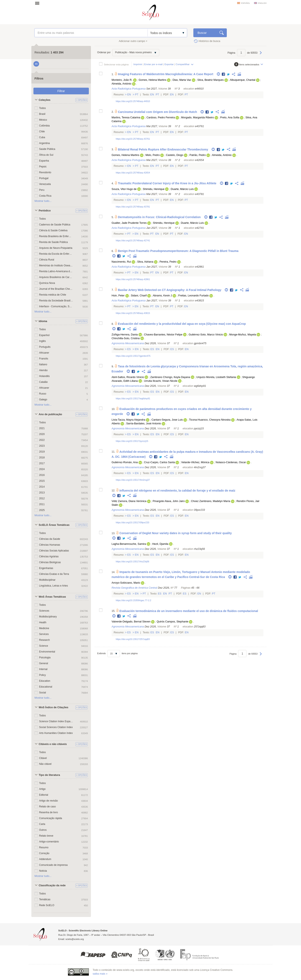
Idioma (43, 321)
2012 (42, 498)
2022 (42, 440)
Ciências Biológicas (50, 562)
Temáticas (45, 899)
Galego (43, 400)
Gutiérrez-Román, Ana (125, 462)
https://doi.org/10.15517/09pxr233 (133, 522)
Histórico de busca (209, 41)
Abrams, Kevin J (162, 296)
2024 (42, 469)
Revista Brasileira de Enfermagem (56, 236)
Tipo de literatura (49, 775)
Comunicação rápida (51, 818)
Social (43, 693)
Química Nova (47, 283)
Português (45, 347)
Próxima (261, 55)
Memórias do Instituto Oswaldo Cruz (56, 266)
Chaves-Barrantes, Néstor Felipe (163, 335)
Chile (42, 132)
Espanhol (44, 335)
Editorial (44, 795)
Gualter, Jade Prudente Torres (129, 223)
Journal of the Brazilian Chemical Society (56, 289)
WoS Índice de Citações (54, 707)
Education (45, 681)
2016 (42, 475)
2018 (42, 458)
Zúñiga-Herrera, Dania (125, 335)
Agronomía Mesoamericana (128, 343)
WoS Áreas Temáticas (52, 597)
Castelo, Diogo (175, 155)
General (44, 663)
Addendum (45, 859)
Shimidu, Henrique (154, 189)
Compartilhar (182, 64)
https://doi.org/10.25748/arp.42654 (133, 173)
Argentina (44, 143)
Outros (43, 830)
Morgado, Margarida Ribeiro (198, 118)
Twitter (228, 74)
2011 (42, 504)
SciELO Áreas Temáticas (54, 525)
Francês (44, 359)
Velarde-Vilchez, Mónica (195, 462)
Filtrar (61, 91)
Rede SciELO (47, 905)
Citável (43, 758)
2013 (42, 493)
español (246, 3)
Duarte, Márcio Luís (182, 189)
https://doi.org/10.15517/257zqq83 (133, 639)
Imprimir (138, 64)
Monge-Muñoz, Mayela (243, 335)
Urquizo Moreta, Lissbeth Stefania (216, 377)
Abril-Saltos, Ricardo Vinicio (128, 377)
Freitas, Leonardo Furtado (194, 296)
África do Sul (46, 155)
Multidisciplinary (48, 617)
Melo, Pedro (153, 155)
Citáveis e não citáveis (53, 744)
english (262, 3)
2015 (42, 481)
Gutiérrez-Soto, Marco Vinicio (206, 335)
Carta (42, 824)
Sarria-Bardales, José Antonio (144, 424)
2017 (42, 463)
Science (44, 646)
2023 (42, 446)
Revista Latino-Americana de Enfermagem (56, 271)
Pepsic (43, 167)
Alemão (43, 370)
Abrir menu (38, 3)
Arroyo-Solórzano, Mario (126, 583)
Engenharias (46, 568)
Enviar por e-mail (153, 64)
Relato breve (46, 836)
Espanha (44, 161)
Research (44, 640)
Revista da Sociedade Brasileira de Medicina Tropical (56, 301)
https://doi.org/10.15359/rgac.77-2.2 (134, 600)
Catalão (43, 382)
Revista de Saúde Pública (53, 242)
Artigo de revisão (48, 801)
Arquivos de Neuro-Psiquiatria (56, 248)
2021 (42, 428)
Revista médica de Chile (53, 295)
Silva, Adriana (145, 262)
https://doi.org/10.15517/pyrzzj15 (132, 441)
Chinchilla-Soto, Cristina (126, 338)
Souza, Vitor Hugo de (124, 189)
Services (44, 634)
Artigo (42, 789)
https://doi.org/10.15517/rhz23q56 (133, 561)
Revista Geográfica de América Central (134, 588)
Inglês (42, 341)
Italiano (43, 364)
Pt (137, 95)
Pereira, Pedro (168, 262)
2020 (42, 434)
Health (43, 622)
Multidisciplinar (47, 580)
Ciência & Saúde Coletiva (53, 230)
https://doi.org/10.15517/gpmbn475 (133, 356)
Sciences (44, 611)
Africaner (44, 353)
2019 (42, 452)
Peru (42, 190)
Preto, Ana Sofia (230, 118)
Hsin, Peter (118, 296)
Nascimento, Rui (121, 262)
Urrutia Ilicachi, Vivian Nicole (161, 381)
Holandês (44, 376)
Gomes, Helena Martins (152, 80)
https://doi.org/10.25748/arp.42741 (133, 240)
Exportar (169, 64)
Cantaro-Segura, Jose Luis (167, 420)
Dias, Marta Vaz (182, 80)
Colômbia (44, 126)
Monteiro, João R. (122, 80)
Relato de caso (47, 807)
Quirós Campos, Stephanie (173, 622)
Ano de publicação (50, 414)
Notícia (43, 871)
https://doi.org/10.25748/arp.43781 (133, 207)
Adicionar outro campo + (133, 41)
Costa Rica (45, 196)
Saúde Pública (47, 149)
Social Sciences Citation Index (56, 727)
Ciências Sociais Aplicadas (54, 551)
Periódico (45, 211)
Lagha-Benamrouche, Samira (129, 544)
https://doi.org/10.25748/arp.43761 (133, 139)
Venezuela (45, 184)
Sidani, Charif (139, 296)
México (43, 120)
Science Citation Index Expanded (56, 721)
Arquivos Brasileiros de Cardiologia (56, 277)
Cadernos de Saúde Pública (55, 225)
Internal (43, 669)
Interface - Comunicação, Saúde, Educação (56, 306)
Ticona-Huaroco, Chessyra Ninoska (210, 420)
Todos (42, 108)
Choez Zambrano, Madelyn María (211, 501)
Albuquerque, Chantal (242, 80)
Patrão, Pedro (198, 155)
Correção (44, 853)
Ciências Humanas (50, 545)
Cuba (42, 137)
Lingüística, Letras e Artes (54, 586)
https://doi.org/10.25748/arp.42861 (133, 279)
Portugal (44, 178)
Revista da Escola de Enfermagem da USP (56, 254)
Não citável (45, 764)
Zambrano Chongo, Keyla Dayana (170, 377)
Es (129, 349)
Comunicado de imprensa (53, 865)
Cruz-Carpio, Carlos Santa (159, 462)
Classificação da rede (52, 885)
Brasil (42, 114)
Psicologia (45, 658)
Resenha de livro (48, 812)
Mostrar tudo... (43, 201)
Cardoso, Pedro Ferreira (161, 118)
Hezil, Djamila (160, 544)
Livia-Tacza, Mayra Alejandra (128, 420)
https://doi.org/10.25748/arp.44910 (133, 101)
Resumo (44, 847)
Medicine (44, 628)
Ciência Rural (47, 260)
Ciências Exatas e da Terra (54, 574)
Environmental (47, 652)
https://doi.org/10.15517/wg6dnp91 (133, 398)
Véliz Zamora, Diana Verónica (129, 501)
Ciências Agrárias (49, 556)
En (129, 95)
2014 (42, 487)
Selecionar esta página (116, 64)
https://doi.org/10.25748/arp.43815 (133, 313)
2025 (42, 510)
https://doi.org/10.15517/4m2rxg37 (133, 480)
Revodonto (45, 172)
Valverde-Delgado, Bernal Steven (131, 622)
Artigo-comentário (49, 842)
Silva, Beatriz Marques (210, 80)
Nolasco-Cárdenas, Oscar (231, 462)
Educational (46, 687)
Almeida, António (122, 84)
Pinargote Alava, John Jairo (169, 501)
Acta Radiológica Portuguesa (129, 89)
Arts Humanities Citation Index (56, 733)
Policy (42, 675)
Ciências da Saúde (50, 539)
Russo (43, 394)
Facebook (224, 74)
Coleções (45, 100)
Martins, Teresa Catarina (126, 118)
